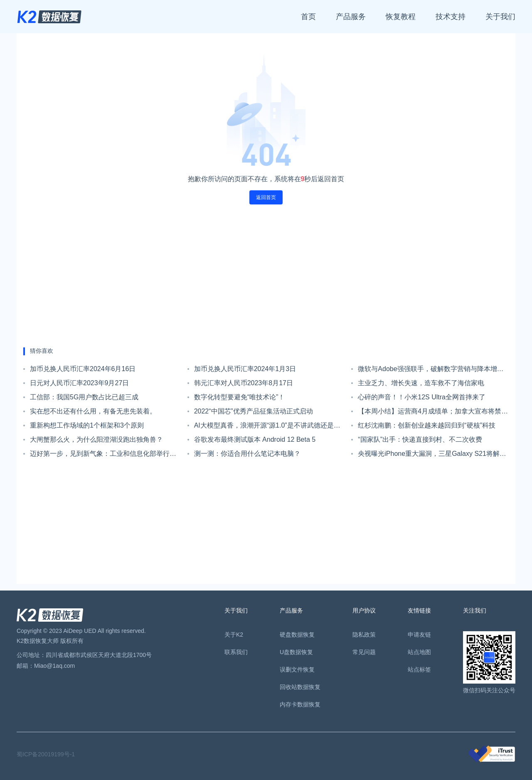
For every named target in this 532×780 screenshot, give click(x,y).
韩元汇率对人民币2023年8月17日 (244, 383)
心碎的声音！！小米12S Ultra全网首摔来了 (422, 397)
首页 (308, 17)
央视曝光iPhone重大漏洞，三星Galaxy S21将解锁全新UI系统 (432, 455)
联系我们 (236, 652)
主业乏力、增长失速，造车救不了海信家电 (421, 383)
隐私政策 (364, 635)
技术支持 (451, 17)
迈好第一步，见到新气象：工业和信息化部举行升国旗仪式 (103, 455)
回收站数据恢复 (300, 687)
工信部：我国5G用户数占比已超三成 (84, 397)
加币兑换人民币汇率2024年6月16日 (83, 369)
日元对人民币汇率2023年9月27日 (79, 383)
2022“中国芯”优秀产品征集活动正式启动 (254, 411)
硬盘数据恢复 (297, 635)
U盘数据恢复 (296, 652)
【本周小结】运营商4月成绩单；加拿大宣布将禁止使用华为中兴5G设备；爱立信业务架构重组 (433, 413)
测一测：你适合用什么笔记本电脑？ (247, 454)
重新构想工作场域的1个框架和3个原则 (87, 425)
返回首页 (266, 197)
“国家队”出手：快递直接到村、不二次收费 (420, 439)
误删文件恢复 (297, 669)
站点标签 (419, 669)
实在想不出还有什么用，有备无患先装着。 (93, 411)
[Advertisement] (266, 276)
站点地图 (419, 652)
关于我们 (500, 17)
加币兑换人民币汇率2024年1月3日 (245, 369)
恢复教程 (401, 17)
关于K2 (234, 635)
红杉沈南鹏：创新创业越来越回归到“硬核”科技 (427, 425)
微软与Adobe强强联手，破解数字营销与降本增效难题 (431, 371)
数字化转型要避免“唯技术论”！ (240, 397)
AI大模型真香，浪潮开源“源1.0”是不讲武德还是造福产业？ (267, 427)
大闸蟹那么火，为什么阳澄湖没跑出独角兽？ (96, 439)
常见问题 (364, 652)
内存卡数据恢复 (300, 704)
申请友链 (419, 635)
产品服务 (351, 17)
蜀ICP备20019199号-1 (46, 754)
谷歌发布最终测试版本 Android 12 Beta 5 (255, 439)
